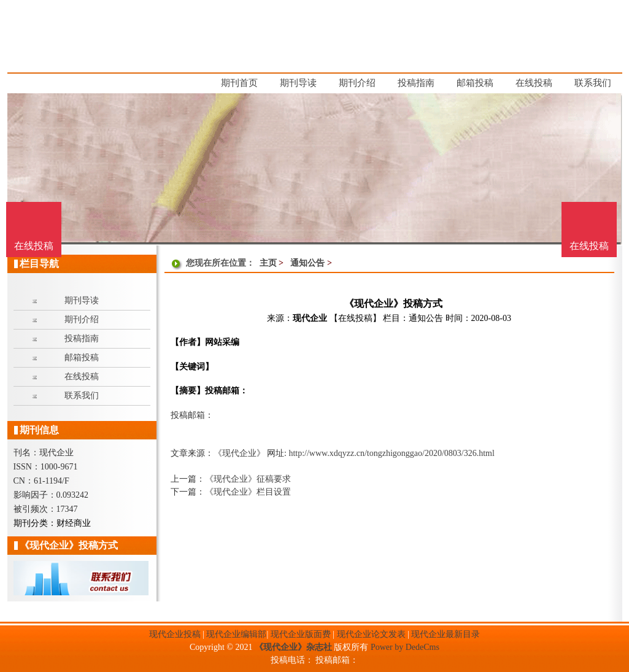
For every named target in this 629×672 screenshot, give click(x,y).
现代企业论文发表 (371, 634)
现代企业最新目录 (446, 634)
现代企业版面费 (301, 634)
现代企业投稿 (175, 634)
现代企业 (310, 318)
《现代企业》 (239, 453)
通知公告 (307, 263)
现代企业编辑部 (236, 634)
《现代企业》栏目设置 (248, 492)
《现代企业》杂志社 (293, 647)
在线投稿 (589, 246)
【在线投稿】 (355, 318)
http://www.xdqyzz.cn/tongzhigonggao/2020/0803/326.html (391, 453)
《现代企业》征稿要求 (248, 479)
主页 (268, 263)
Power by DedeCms (405, 647)
